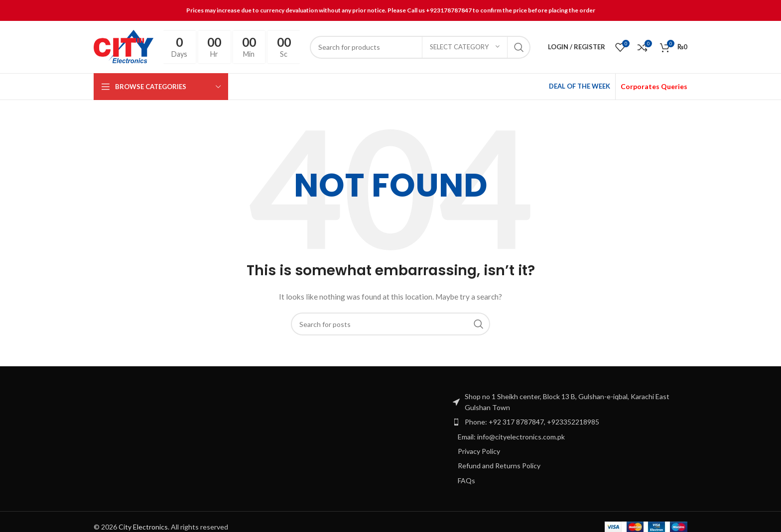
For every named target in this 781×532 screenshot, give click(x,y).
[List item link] (570, 422)
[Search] (420, 47)
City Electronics (143, 527)
